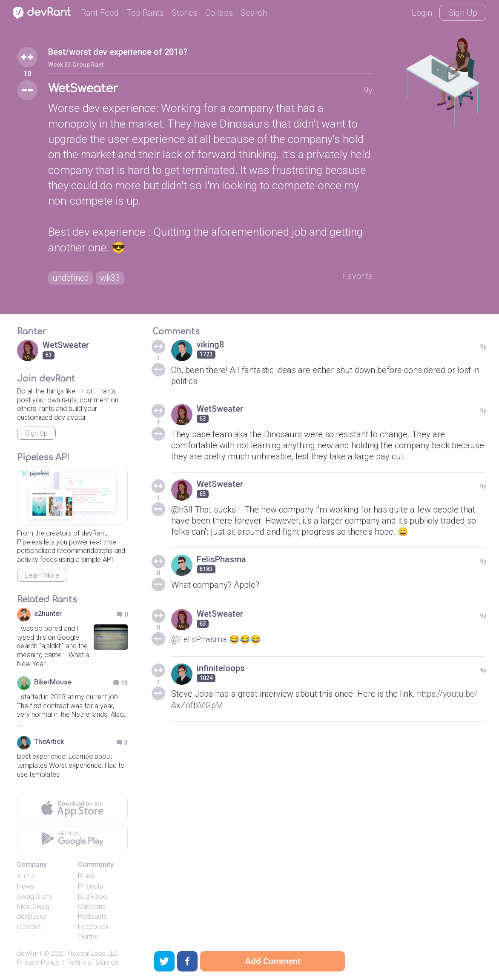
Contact (29, 927)
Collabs (219, 13)
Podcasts (92, 917)
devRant (29, 953)
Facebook (93, 927)
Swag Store (35, 896)
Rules (86, 876)
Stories (185, 13)
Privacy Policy (38, 962)
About (26, 876)
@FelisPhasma (199, 639)
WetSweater (83, 89)
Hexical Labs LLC (93, 953)
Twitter (88, 937)
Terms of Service (93, 962)
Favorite (357, 276)
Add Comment (273, 961)
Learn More (42, 575)
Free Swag (33, 907)
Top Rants (145, 13)
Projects (90, 886)
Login (422, 13)
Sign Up (463, 13)
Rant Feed (100, 13)
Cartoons (92, 907)
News (26, 886)
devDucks (32, 917)
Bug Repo (93, 896)
